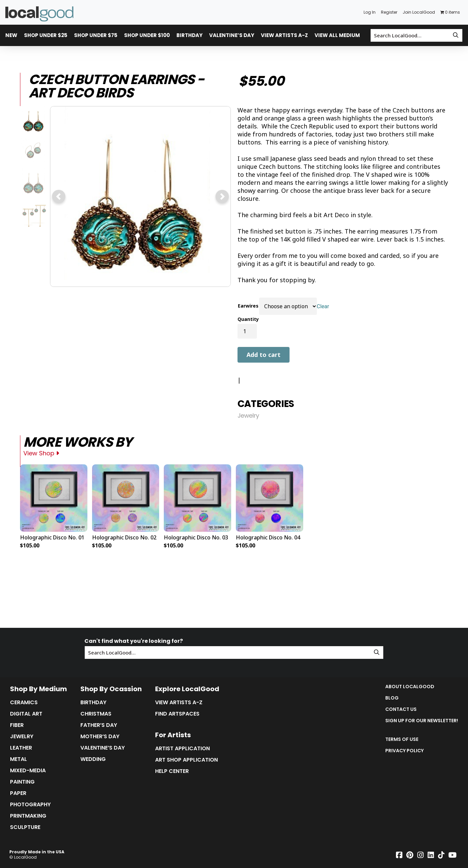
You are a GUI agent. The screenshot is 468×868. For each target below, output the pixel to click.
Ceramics (24, 703)
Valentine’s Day (232, 35)
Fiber (17, 725)
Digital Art (26, 714)
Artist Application (182, 749)
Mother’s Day (100, 737)
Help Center (172, 771)
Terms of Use (402, 739)
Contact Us (401, 709)
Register (389, 12)
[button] (59, 196)
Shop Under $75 (96, 35)
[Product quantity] (247, 331)
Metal (19, 759)
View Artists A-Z (284, 35)
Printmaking (28, 816)
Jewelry (248, 416)
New (11, 35)
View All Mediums (339, 35)
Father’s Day (99, 725)
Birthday (189, 35)
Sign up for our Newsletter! (422, 721)
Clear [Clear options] (323, 306)
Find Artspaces (177, 714)
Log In (370, 12)
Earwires (248, 306)
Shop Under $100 (147, 35)
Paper (18, 793)
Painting (22, 782)
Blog (392, 698)
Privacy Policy (404, 751)
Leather (21, 748)
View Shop (41, 453)
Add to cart (264, 355)
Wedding (93, 759)
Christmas (96, 714)
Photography (30, 805)
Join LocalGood (419, 12)
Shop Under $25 (46, 35)
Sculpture (25, 827)
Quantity (248, 319)
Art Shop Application (186, 760)
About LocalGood (410, 687)
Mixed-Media (28, 771)
